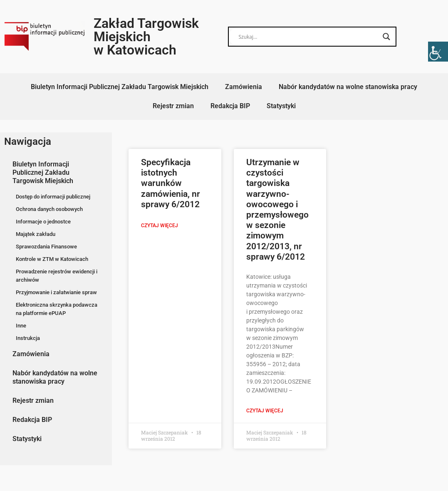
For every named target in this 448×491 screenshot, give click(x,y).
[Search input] (308, 37)
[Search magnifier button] (386, 37)
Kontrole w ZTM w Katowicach (52, 259)
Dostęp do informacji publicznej (53, 197)
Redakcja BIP (230, 106)
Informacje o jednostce (43, 222)
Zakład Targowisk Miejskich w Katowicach (146, 37)
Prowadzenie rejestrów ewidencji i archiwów (57, 276)
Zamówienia (244, 87)
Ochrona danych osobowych (49, 209)
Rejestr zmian (173, 106)
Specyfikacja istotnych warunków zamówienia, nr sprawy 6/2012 (171, 183)
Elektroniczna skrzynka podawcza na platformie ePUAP (57, 309)
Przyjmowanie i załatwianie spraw (56, 292)
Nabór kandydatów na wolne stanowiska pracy (348, 87)
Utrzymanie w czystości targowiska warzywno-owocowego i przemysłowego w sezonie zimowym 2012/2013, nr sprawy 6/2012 (277, 210)
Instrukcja (28, 338)
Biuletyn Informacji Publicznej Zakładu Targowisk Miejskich (120, 87)
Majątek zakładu (36, 234)
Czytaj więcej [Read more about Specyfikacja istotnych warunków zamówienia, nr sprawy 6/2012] (160, 226)
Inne (21, 326)
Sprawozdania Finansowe (46, 247)
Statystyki (281, 106)
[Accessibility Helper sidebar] (438, 52)
